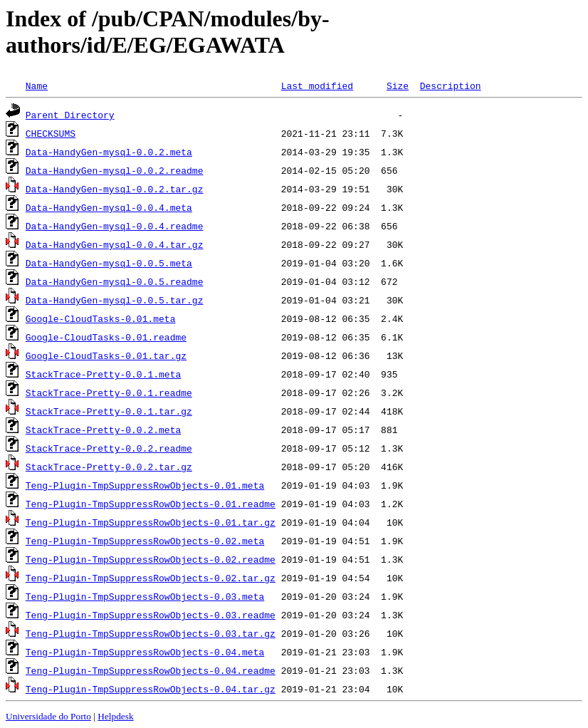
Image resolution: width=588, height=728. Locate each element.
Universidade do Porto (48, 716)
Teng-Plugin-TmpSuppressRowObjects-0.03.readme (151, 615)
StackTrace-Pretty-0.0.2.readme (109, 448)
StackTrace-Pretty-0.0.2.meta (103, 430)
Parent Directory (70, 115)
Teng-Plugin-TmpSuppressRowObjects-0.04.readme (151, 670)
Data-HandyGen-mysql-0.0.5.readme (115, 281)
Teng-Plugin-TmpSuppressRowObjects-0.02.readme (151, 559)
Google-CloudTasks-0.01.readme (106, 337)
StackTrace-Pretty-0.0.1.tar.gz (109, 411)
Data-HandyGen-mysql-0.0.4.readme (115, 226)
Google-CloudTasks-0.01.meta (101, 318)
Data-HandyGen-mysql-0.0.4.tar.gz (115, 244)
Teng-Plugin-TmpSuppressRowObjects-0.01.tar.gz (151, 522)
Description (451, 85)
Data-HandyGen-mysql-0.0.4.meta (109, 207)
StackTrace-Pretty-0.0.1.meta (103, 374)
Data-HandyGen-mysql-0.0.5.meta (109, 263)
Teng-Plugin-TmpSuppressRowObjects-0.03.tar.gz (151, 633)
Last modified (317, 85)
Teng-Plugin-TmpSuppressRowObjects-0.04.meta (145, 652)
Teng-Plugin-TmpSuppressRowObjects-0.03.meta (145, 596)
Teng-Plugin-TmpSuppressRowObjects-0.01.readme (151, 504)
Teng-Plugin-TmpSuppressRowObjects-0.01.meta (145, 485)
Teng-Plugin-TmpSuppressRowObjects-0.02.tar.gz (151, 578)
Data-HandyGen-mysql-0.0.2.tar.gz (115, 189)
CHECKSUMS (51, 133)
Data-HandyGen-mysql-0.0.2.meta (109, 152)
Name (37, 85)
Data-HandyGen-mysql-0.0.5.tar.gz (115, 300)
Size (398, 85)
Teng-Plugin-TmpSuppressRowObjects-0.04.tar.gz (151, 689)
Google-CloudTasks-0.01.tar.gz (106, 355)
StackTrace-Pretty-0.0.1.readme (109, 392)
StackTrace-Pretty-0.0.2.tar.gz (109, 467)
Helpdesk (115, 716)
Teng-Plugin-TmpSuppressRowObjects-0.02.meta (145, 541)
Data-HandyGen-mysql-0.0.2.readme (115, 170)
